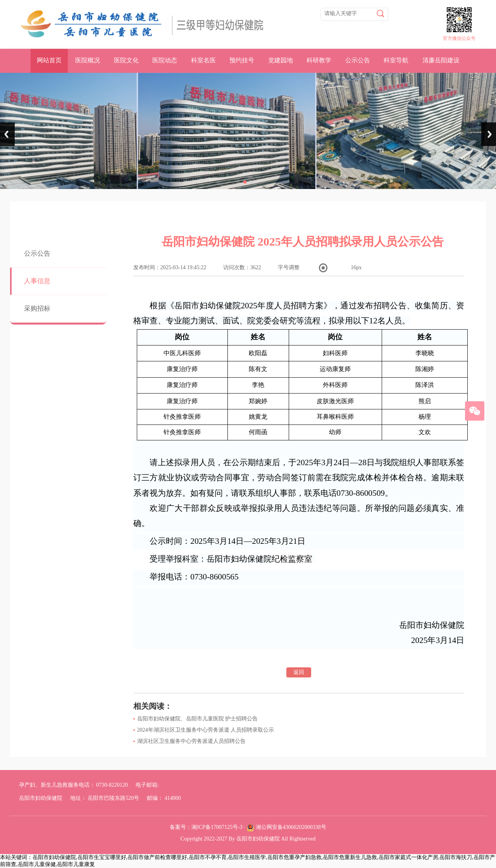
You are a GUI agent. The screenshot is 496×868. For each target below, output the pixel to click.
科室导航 (396, 60)
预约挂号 (242, 60)
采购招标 (37, 309)
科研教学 (319, 60)
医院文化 (126, 60)
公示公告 (358, 60)
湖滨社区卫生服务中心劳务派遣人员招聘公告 (191, 741)
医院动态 (165, 60)
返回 (299, 672)
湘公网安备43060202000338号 (291, 827)
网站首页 (49, 60)
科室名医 (203, 60)
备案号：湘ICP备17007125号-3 (206, 827)
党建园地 (281, 60)
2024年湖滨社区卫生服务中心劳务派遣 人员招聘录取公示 (206, 730)
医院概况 (88, 60)
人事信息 (37, 281)
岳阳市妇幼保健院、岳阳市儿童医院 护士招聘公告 (198, 719)
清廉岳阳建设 (441, 60)
